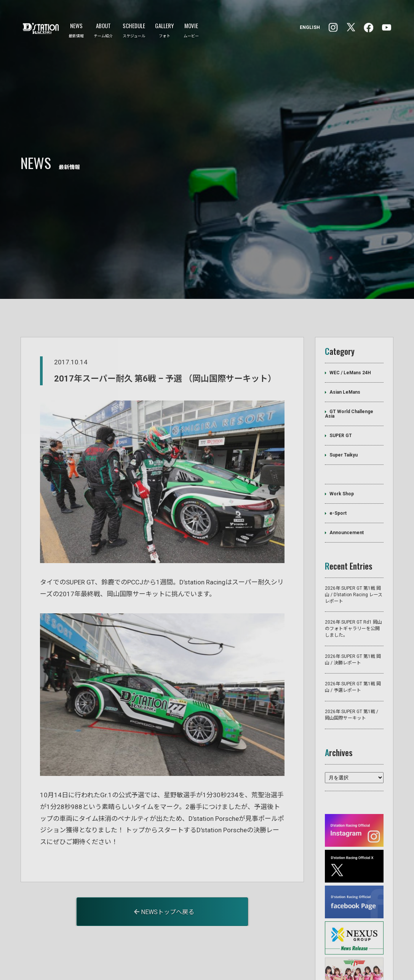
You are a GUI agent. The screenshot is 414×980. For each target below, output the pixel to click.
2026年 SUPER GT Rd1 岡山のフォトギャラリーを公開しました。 (353, 587)
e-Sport (338, 471)
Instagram (368, 28)
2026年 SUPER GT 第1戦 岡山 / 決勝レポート (353, 618)
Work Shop (342, 452)
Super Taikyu (344, 413)
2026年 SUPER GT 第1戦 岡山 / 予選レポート (353, 645)
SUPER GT (341, 394)
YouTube (387, 27)
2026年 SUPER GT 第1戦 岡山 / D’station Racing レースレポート (354, 553)
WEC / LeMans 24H (350, 331)
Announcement (347, 491)
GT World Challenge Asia (349, 372)
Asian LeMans (345, 350)
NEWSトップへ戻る (164, 870)
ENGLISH (310, 27)
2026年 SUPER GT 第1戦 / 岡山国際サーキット (352, 673)
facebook (333, 27)
